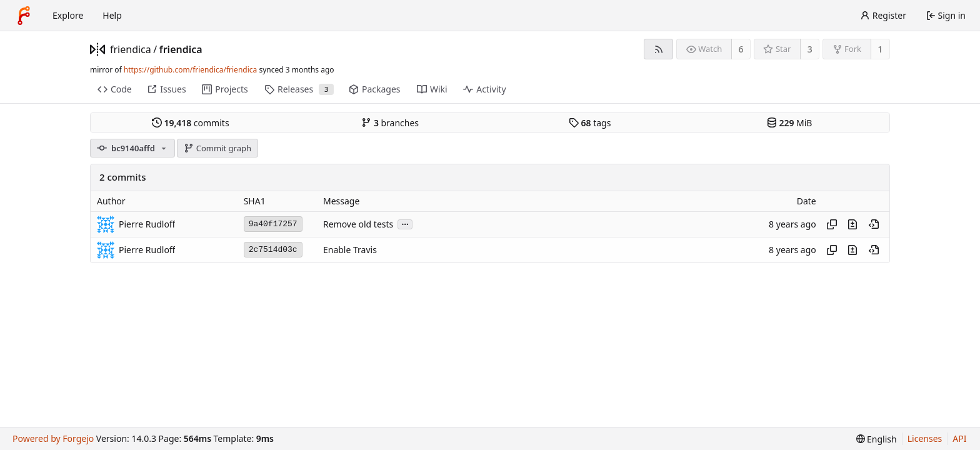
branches (390, 123)
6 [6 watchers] (741, 49)
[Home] (24, 16)
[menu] (877, 439)
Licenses (925, 438)
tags (590, 123)
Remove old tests (358, 224)
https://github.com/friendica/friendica (190, 70)
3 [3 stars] (810, 49)
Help (112, 15)
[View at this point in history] (874, 224)
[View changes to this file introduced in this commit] (852, 224)
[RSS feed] (658, 49)
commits (191, 123)
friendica (131, 49)
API (959, 438)
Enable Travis (350, 250)
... (405, 223)
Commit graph (217, 148)
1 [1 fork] (880, 49)
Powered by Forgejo (53, 438)
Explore (68, 15)
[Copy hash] (832, 224)
